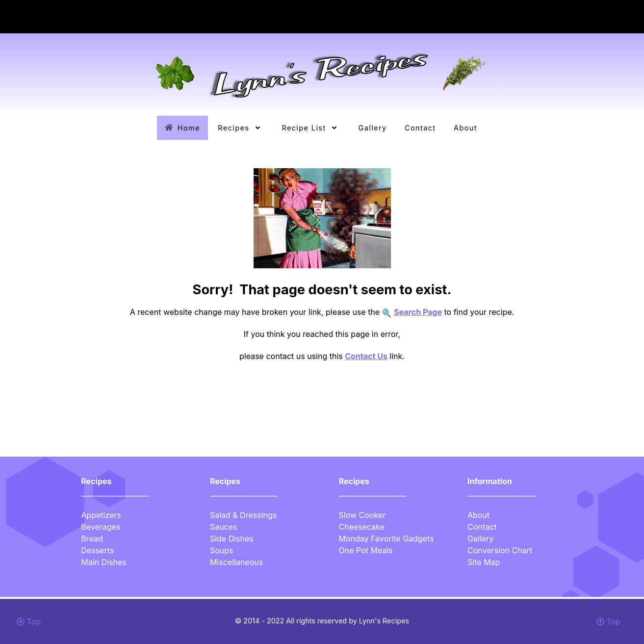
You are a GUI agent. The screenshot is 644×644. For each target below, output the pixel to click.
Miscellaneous (236, 562)
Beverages (101, 527)
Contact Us (366, 356)
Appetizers (101, 515)
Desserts (97, 550)
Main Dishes (103, 562)
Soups (222, 550)
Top (29, 621)
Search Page (418, 312)
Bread (92, 539)
